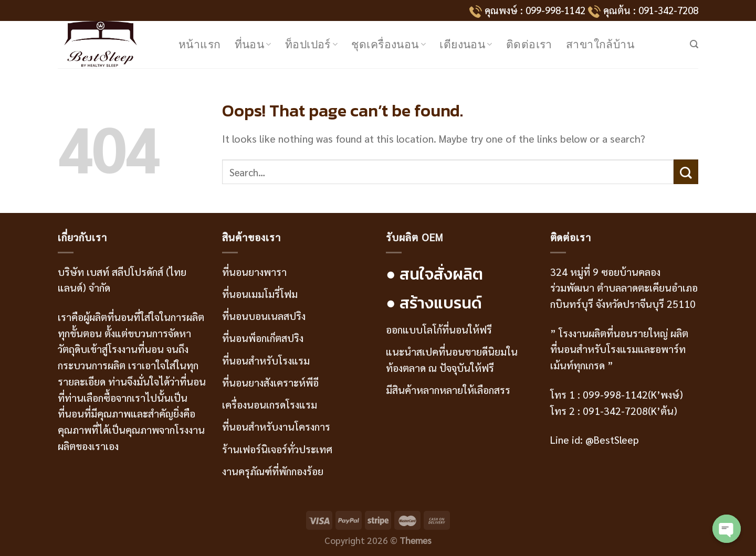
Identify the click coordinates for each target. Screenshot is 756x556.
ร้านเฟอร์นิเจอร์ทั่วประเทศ (277, 449)
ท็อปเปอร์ (312, 44)
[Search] (694, 44)
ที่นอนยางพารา (254, 271)
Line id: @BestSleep (595, 439)
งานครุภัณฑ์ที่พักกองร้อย (274, 471)
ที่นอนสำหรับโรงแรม (266, 360)
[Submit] (686, 172)
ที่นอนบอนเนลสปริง (264, 316)
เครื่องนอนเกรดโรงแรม (270, 404)
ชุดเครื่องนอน (388, 44)
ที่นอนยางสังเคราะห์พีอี (270, 382)
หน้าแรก (200, 44)
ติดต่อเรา (529, 44)
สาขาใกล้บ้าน (600, 44)
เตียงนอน (466, 44)
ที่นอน (253, 44)
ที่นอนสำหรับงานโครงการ (276, 426)
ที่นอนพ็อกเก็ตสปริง (263, 338)
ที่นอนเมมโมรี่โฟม (260, 293)
